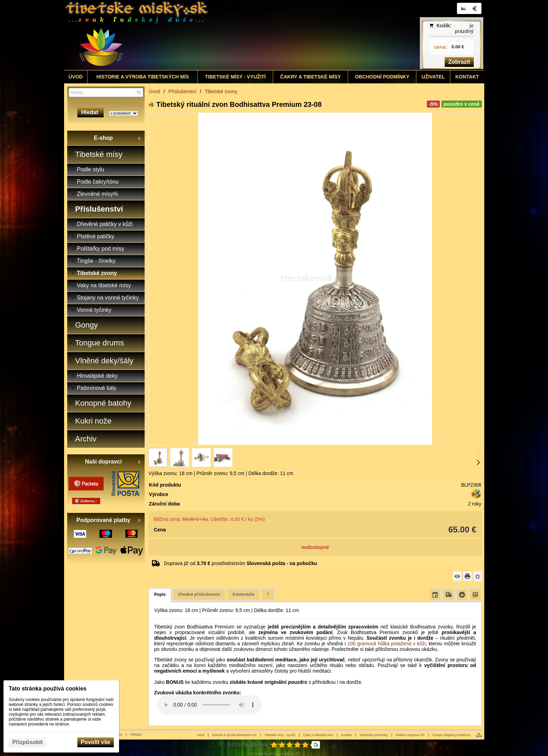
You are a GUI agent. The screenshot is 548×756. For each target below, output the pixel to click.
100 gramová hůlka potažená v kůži (387, 644)
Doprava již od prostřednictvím (240, 563)
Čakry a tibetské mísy (318, 735)
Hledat (91, 112)
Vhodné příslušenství (199, 595)
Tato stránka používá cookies (48, 689)
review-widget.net (284, 753)
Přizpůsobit (27, 742)
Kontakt (346, 735)
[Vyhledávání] (106, 92)
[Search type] (123, 113)
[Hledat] (139, 92)
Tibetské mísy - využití (280, 735)
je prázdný (464, 28)
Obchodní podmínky (374, 735)
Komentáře (244, 595)
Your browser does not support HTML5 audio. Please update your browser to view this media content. (209, 705)
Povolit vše (96, 742)
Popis (160, 595)
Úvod (200, 735)
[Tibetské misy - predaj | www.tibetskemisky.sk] (222, 35)
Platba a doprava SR (410, 735)
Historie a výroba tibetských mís (234, 735)
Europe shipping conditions (451, 735)
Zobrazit (459, 62)
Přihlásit (136, 735)
